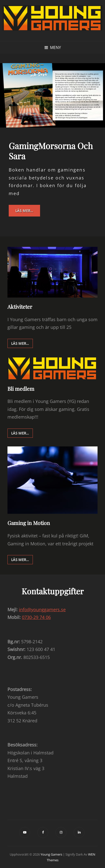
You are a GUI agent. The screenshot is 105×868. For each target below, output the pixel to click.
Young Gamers (51, 854)
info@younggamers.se (42, 609)
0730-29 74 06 (36, 617)
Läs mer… (28, 212)
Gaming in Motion (29, 523)
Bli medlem (21, 389)
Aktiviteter (20, 306)
